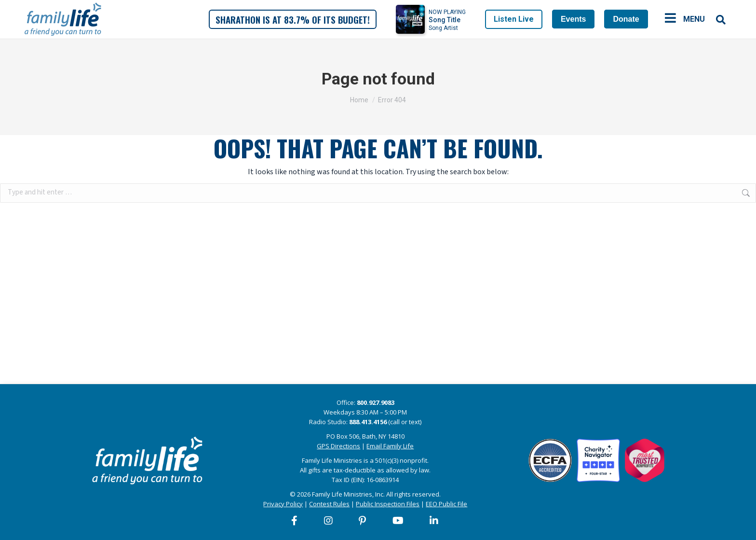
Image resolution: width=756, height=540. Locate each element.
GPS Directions (338, 446)
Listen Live (514, 19)
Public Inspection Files (388, 504)
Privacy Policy (283, 504)
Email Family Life (390, 446)
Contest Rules (329, 504)
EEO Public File (446, 504)
